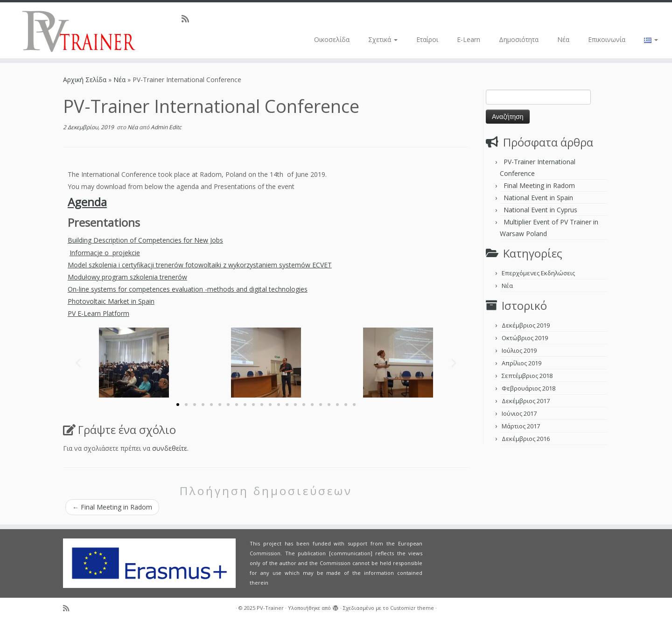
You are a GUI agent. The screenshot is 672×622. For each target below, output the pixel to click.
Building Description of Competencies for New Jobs (145, 240)
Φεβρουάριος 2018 (528, 388)
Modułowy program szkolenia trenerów (127, 277)
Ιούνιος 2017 (519, 413)
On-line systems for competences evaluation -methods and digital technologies (188, 289)
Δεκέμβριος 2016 (526, 439)
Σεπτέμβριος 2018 (527, 376)
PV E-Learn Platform (98, 313)
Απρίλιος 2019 (521, 363)
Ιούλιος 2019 (519, 350)
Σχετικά (383, 39)
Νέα (563, 39)
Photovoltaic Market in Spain (111, 301)
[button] (78, 362)
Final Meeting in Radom (112, 507)
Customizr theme (412, 608)
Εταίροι (427, 39)
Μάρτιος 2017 (521, 426)
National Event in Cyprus (540, 210)
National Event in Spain (538, 198)
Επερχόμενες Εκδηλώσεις (538, 273)
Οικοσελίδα (332, 39)
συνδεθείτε (170, 448)
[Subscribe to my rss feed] (188, 19)
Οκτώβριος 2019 (525, 338)
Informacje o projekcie (105, 253)
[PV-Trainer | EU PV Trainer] (77, 30)
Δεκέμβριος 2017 (526, 401)
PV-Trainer (270, 608)
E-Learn (469, 39)
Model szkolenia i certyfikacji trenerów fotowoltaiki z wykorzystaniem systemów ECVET (200, 265)
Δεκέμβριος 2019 (526, 325)
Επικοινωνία (607, 39)
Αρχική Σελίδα (86, 80)
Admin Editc (166, 127)
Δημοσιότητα (519, 39)
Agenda (87, 202)
